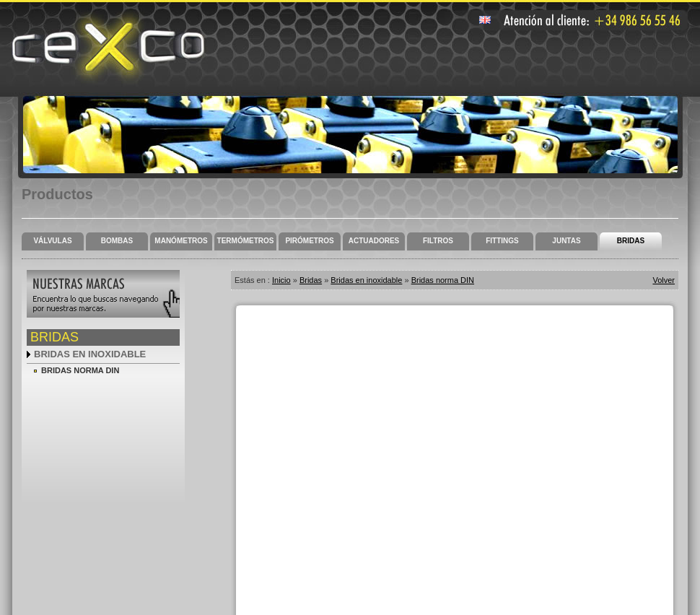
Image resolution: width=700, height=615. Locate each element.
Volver (664, 280)
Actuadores (374, 241)
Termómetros (246, 241)
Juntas (566, 241)
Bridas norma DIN (80, 370)
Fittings (502, 241)
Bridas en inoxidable (90, 354)
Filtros (438, 241)
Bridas (631, 241)
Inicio (281, 280)
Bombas (117, 241)
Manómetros (181, 241)
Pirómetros (309, 241)
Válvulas (52, 241)
